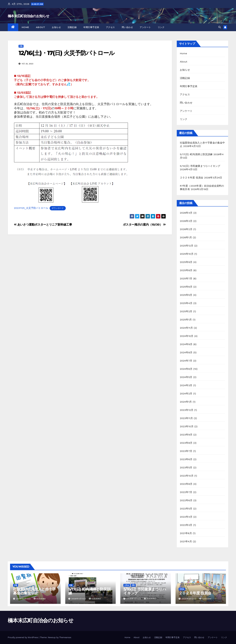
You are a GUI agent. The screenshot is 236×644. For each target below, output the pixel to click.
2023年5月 (186, 467)
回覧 (21, 46)
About (41, 27)
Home (25, 27)
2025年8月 (186, 270)
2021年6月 (186, 533)
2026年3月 (186, 221)
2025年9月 (186, 262)
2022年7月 (186, 492)
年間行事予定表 (91, 27)
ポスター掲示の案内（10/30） (144, 225)
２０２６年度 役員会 (192, 178)
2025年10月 (187, 254)
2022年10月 (187, 476)
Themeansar (65, 637)
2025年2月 (186, 311)
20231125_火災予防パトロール (31, 208)
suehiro (40, 599)
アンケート (145, 27)
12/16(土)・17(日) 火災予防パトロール (67, 53)
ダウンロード (58, 208)
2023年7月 (186, 451)
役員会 (182, 589)
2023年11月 (186, 418)
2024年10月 (187, 336)
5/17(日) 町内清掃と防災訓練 (196, 154)
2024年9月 (186, 344)
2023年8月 (186, 443)
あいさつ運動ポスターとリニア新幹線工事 (43, 225)
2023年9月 (186, 435)
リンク (161, 27)
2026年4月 (186, 213)
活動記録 (72, 27)
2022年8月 (186, 484)
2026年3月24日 (189, 599)
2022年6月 (186, 500)
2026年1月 (186, 237)
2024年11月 (186, 328)
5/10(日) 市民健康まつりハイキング (200, 166)
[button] (220, 27)
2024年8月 (186, 352)
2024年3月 (186, 385)
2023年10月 (187, 426)
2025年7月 (186, 279)
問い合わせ (127, 27)
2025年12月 (187, 246)
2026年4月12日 (24, 599)
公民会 (127, 585)
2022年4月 (186, 517)
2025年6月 (186, 287)
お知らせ (56, 27)
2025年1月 (186, 320)
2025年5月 (186, 295)
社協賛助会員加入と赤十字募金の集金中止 (34, 591)
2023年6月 (186, 459)
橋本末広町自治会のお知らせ (28, 16)
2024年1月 (186, 402)
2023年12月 (187, 410)
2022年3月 (186, 525)
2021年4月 (186, 541)
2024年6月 (186, 369)
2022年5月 (186, 509)
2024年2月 (186, 394)
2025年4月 (186, 303)
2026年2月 (186, 229)
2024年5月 (186, 377)
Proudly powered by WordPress (23, 637)
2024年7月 (186, 361)
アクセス (110, 27)
